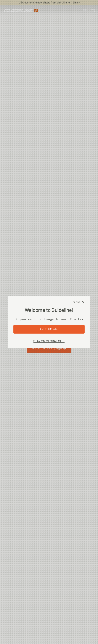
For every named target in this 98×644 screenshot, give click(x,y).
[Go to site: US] (49, 329)
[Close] (79, 302)
